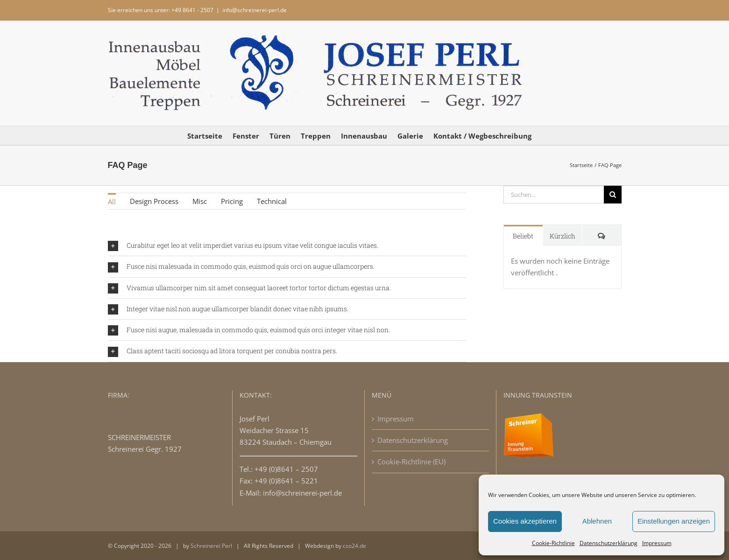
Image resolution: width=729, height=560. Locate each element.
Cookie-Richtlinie (553, 543)
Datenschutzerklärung (609, 543)
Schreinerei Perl (211, 546)
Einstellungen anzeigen (674, 521)
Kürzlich (563, 236)
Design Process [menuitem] (154, 201)
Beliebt (523, 236)
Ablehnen (597, 521)
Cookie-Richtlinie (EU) (411, 462)
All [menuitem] (112, 202)
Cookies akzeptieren (525, 521)
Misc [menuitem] (200, 201)
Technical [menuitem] (272, 201)
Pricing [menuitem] (232, 201)
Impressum (657, 543)
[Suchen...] (554, 195)
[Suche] (613, 195)
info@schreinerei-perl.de (255, 10)
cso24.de (354, 546)
